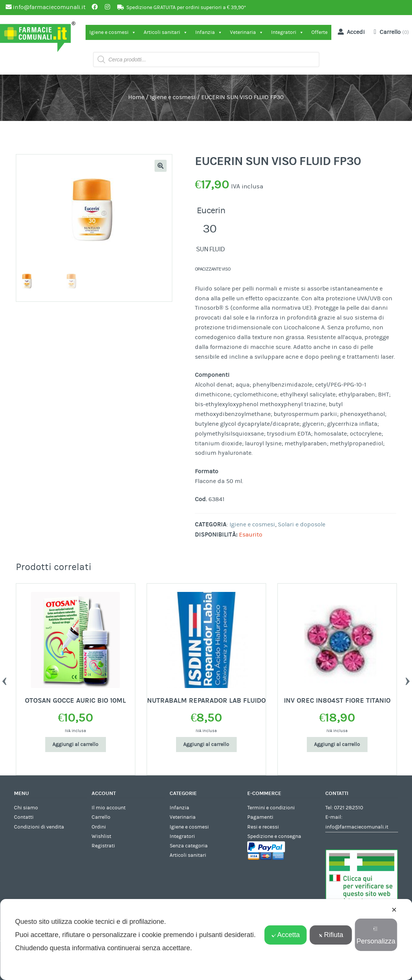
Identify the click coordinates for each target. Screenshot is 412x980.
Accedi (350, 32)
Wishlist (101, 836)
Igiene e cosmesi (113, 32)
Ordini (99, 827)
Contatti (24, 817)
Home (136, 97)
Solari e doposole (302, 524)
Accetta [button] (286, 935)
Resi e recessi (263, 827)
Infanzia (209, 32)
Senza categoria (189, 846)
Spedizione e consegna (274, 836)
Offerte (319, 32)
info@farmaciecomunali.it (357, 827)
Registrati (103, 846)
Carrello (101, 817)
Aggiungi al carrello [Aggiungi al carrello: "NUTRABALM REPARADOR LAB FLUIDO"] (206, 745)
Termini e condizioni (271, 808)
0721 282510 (348, 808)
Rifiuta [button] (331, 935)
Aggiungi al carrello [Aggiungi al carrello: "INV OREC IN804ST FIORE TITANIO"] (337, 745)
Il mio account (109, 808)
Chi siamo (26, 808)
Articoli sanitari (166, 32)
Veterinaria (247, 32)
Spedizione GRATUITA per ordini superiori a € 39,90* (186, 8)
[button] (161, 166)
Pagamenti (260, 817)
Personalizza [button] (376, 936)
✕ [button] (394, 910)
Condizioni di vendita (39, 827)
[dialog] (206, 939)
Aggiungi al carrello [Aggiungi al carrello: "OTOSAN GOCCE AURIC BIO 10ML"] (75, 745)
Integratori (287, 32)
